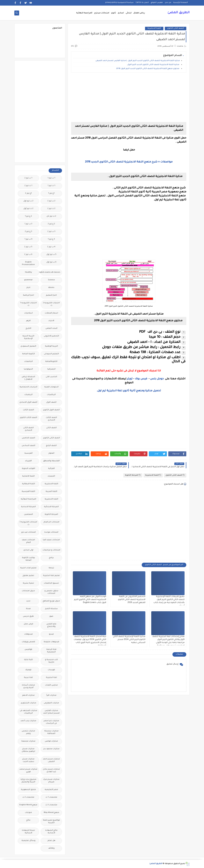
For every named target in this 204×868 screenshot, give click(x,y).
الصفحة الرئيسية (180, 3)
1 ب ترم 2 (28, 178)
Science (51, 280)
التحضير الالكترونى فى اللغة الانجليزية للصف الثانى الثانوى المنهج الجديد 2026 (132, 600)
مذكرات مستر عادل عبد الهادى (51, 771)
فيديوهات (28, 634)
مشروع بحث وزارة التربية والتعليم (28, 781)
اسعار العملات (51, 313)
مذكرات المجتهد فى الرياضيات (28, 712)
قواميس (28, 650)
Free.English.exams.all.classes (50, 272)
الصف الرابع (51, 446)
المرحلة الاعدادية (28, 507)
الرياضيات (51, 395)
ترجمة (51, 568)
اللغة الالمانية (28, 476)
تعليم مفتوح (28, 576)
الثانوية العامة (28, 354)
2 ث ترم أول (28, 209)
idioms (51, 288)
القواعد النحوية (28, 469)
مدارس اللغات (51, 685)
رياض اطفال (139, 13)
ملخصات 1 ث (51, 797)
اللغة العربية (51, 492)
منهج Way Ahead (51, 813)
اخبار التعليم (51, 295)
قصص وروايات (28, 642)
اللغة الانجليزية (154, 28)
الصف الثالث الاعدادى (51, 419)
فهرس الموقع (157, 3)
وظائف (51, 848)
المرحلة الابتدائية (51, 507)
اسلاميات (28, 313)
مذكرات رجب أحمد (28, 721)
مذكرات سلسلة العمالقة (51, 732)
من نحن (168, 3)
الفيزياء (28, 461)
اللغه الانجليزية (51, 499)
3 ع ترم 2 (28, 232)
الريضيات (28, 395)
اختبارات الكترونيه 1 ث (28, 304)
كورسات (51, 670)
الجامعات (28, 362)
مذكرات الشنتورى (28, 703)
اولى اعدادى (28, 550)
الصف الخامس (28, 438)
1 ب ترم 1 (51, 178)
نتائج (28, 820)
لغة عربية (28, 678)
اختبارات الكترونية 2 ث (51, 304)
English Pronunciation (28, 264)
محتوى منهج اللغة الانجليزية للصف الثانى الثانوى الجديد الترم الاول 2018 (148, 69)
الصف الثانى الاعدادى (28, 429)
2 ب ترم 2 (51, 201)
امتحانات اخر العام (51, 522)
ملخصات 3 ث (51, 805)
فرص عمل (28, 624)
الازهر (28, 321)
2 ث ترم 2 (51, 209)
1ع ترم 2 (28, 193)
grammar (28, 280)
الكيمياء (51, 476)
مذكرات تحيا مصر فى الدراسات (51, 722)
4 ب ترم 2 (51, 247)
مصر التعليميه (51, 790)
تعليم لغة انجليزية (51, 576)
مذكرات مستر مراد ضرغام (51, 781)
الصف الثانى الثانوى (176, 28)
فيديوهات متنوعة (51, 642)
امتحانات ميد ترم (28, 532)
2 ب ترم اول (28, 201)
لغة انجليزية (51, 678)
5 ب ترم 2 (28, 247)
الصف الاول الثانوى (51, 410)
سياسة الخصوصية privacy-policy (119, 3)
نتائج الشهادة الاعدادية (51, 832)
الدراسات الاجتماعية (28, 387)
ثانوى (113, 13)
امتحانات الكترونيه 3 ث (28, 523)
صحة (28, 609)
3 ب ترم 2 (51, 232)
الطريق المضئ (179, 13)
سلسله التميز (51, 609)
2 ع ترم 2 (51, 224)
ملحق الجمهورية (28, 790)
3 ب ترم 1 (28, 224)
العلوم (51, 453)
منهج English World (28, 805)
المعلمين (28, 515)
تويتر (130, 379)
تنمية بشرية (28, 583)
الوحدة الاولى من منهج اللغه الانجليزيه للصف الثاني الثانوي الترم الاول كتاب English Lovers (90, 600)
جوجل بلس (157, 379)
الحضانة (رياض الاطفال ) (28, 378)
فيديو (51, 634)
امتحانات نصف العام (28, 541)
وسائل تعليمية (28, 841)
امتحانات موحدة (51, 532)
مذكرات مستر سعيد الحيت (28, 760)
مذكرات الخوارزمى (51, 703)
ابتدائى (129, 13)
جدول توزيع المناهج (51, 601)
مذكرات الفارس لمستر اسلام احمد (51, 712)
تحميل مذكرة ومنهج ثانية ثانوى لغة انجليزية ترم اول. (129, 391)
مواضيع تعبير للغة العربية (51, 822)
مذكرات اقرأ (51, 695)
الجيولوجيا (28, 369)
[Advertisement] (129, 97)
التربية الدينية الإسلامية (28, 337)
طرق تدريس (28, 616)
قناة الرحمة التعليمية (51, 651)
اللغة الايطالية (28, 484)
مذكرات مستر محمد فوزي (28, 771)
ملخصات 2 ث (28, 797)
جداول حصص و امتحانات (51, 592)
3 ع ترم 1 (51, 239)
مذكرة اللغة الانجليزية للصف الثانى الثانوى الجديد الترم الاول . (153, 65)
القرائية (51, 469)
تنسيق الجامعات (51, 583)
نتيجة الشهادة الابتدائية (28, 832)
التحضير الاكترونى (51, 336)
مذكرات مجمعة (28, 741)
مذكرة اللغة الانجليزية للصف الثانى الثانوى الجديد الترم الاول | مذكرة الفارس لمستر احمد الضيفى (138, 61)
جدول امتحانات (28, 591)
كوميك (28, 670)
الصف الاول (51, 402)
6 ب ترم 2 (28, 255)
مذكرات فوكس (51, 741)
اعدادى (121, 13)
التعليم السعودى (28, 346)
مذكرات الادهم (28, 695)
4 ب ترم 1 (28, 239)
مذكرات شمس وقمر (28, 732)
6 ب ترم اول (51, 262)
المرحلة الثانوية (133, 475)
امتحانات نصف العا (51, 540)
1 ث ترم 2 (28, 186)
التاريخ (28, 328)
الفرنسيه (28, 453)
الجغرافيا (51, 369)
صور (51, 616)
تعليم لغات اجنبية (28, 568)
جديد (28, 601)
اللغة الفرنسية (28, 492)
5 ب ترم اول (51, 255)
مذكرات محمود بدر (51, 749)
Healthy (28, 272)
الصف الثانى (51, 428)
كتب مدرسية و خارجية (51, 661)
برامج (51, 558)
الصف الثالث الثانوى (28, 418)
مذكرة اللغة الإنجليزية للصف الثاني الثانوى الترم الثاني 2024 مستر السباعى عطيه (129, 640)
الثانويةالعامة (51, 362)
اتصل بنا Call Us (142, 3)
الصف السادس (28, 446)
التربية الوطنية (51, 346)
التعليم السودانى (51, 354)
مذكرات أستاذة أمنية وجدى (28, 687)
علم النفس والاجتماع (51, 625)
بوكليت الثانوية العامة (28, 559)
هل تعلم (51, 841)
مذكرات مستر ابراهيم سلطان (28, 750)
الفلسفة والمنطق (51, 461)
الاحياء (51, 321)
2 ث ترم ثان (51, 216)
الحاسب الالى (51, 377)
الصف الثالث (28, 410)
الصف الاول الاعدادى (28, 402)
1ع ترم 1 (51, 193)
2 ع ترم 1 (28, 216)
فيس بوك (141, 379)
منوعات (28, 813)
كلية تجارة (28, 660)
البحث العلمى (51, 328)
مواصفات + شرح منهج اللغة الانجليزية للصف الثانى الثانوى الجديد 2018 (129, 162)
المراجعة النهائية (84, 13)
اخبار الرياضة (28, 295)
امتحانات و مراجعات (51, 550)
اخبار (28, 288)
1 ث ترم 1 (51, 186)
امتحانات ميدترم (102, 13)
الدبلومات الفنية (51, 387)
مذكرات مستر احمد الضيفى (51, 760)
